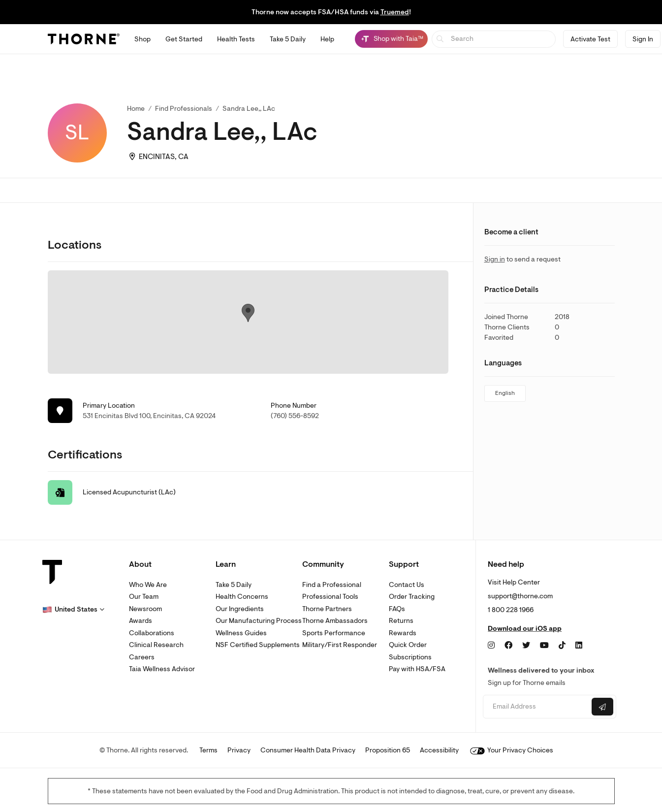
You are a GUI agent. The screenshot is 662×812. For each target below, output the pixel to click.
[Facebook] (508, 646)
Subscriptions (410, 657)
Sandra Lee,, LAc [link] (249, 109)
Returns (401, 621)
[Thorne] (84, 39)
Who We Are (148, 585)
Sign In (643, 39)
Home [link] (136, 109)
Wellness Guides (241, 633)
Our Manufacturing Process (259, 621)
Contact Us (407, 585)
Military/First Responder (340, 645)
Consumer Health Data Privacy (308, 750)
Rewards (403, 633)
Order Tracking (412, 597)
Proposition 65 (388, 750)
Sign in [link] (495, 259)
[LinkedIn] (579, 646)
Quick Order (408, 645)
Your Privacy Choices (512, 750)
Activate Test (590, 39)
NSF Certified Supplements (258, 645)
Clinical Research (156, 645)
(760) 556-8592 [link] (295, 416)
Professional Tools (330, 597)
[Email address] (536, 707)
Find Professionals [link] (184, 109)
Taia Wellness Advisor (162, 669)
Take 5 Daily (234, 585)
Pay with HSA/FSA (417, 669)
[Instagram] (491, 646)
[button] (73, 610)
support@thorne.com (520, 596)
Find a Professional (332, 585)
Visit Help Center (514, 582)
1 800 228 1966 (511, 610)
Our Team (144, 597)
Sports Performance (334, 633)
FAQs (397, 609)
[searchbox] (494, 39)
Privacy (239, 750)
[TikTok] (562, 646)
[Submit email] (602, 707)
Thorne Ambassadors (335, 621)
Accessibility (439, 750)
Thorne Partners (327, 609)
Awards (141, 621)
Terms (208, 750)
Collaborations (152, 633)
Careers (142, 657)
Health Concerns (242, 597)
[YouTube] (544, 646)
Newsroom (145, 609)
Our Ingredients (240, 609)
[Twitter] (526, 646)
